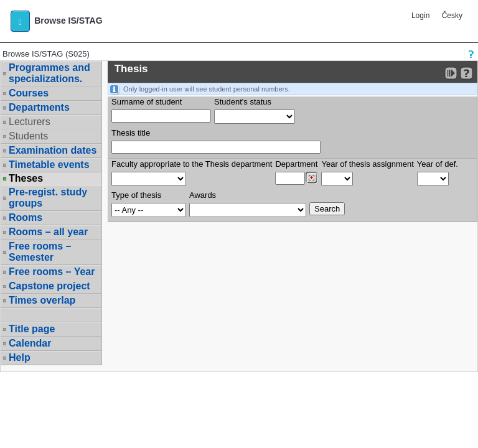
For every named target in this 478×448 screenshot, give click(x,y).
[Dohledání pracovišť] (312, 178)
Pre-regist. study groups (48, 198)
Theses (26, 179)
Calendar (30, 343)
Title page (32, 329)
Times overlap (42, 300)
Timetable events (49, 165)
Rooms (26, 217)
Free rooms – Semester (40, 252)
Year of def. (438, 164)
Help (20, 357)
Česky (452, 16)
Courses (29, 93)
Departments (39, 107)
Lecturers (30, 122)
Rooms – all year (48, 232)
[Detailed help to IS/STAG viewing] (466, 73)
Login (420, 16)
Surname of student (147, 102)
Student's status (243, 102)
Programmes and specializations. (49, 73)
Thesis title (131, 133)
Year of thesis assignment (367, 164)
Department (296, 164)
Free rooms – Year (52, 272)
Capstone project (49, 286)
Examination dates (53, 150)
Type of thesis (136, 195)
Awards (203, 195)
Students (28, 136)
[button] (20, 21)
